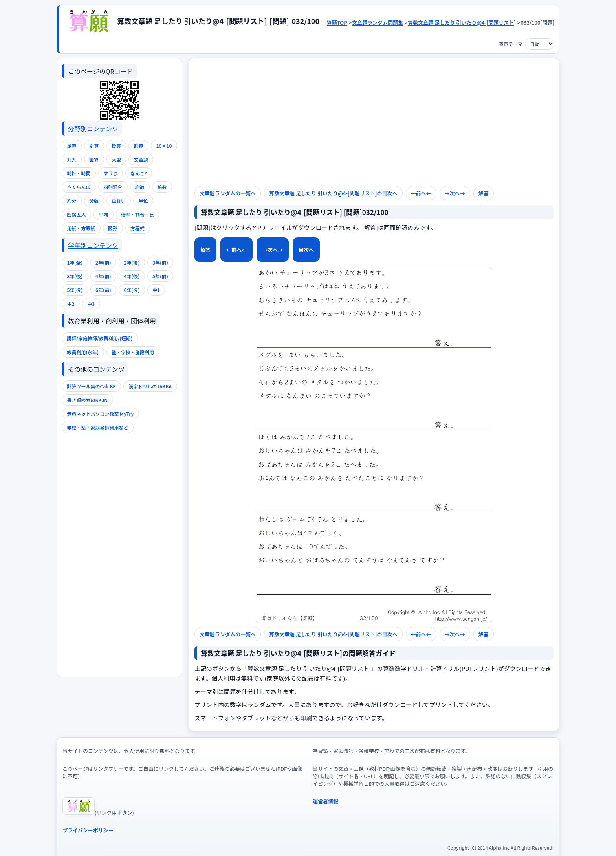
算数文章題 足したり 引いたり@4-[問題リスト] (462, 23)
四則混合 (113, 187)
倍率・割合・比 (137, 214)
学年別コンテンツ (93, 245)
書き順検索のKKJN (87, 400)
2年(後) (132, 262)
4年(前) (103, 276)
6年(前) (103, 290)
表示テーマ (511, 44)
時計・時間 (79, 173)
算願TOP (337, 23)
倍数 (162, 187)
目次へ (306, 250)
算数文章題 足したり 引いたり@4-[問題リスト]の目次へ (333, 634)
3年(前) (160, 262)
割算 (139, 146)
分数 (94, 201)
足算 (71, 146)
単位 (143, 201)
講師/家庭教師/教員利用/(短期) (100, 338)
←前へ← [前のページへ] (421, 193)
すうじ (110, 173)
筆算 (94, 159)
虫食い (119, 201)
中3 (91, 304)
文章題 (141, 159)
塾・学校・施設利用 (133, 352)
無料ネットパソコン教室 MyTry (100, 414)
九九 (71, 159)
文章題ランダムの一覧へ (228, 193)
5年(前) (160, 276)
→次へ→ (455, 193)
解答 (205, 250)
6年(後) (132, 290)
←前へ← (236, 250)
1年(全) (75, 262)
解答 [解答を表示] (484, 193)
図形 (113, 228)
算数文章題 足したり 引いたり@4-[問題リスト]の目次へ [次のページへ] (333, 193)
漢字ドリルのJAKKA (150, 386)
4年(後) (132, 276)
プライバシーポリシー (88, 830)
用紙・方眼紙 (81, 228)
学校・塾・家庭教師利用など (97, 427)
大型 (116, 159)
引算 (94, 146)
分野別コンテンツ (93, 129)
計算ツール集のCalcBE (91, 386)
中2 (71, 304)
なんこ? (139, 173)
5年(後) (75, 290)
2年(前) (103, 262)
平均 (103, 214)
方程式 (137, 228)
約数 (140, 187)
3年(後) (75, 276)
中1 (156, 290)
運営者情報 (325, 801)
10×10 (164, 146)
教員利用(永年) (83, 352)
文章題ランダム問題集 (378, 23)
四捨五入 (76, 214)
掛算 (116, 146)
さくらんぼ (79, 187)
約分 (71, 201)
